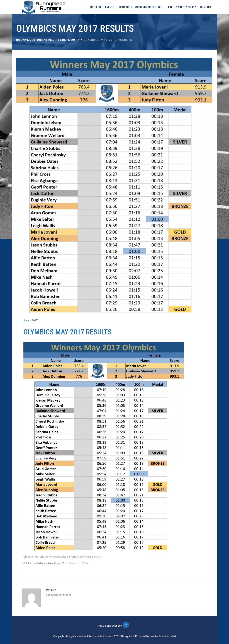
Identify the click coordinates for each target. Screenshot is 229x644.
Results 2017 (67, 40)
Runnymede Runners (34, 40)
